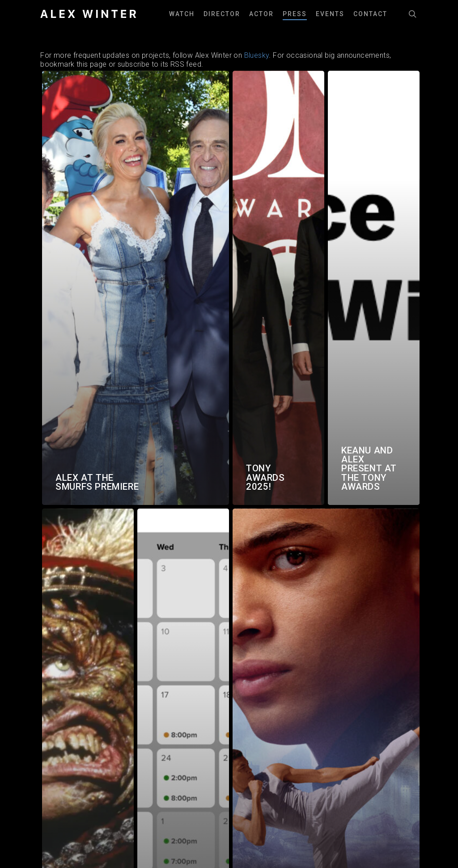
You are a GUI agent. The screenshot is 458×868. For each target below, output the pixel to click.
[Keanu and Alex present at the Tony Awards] (374, 288)
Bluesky (257, 55)
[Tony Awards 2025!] (278, 288)
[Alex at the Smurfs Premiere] (136, 288)
